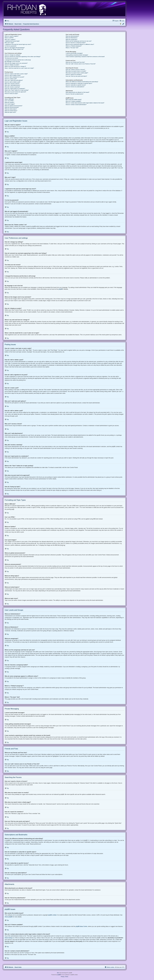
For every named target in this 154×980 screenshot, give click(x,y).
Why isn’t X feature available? (73, 101)
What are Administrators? (72, 36)
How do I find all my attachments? (74, 94)
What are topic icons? (10, 112)
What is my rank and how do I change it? (15, 66)
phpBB (60, 289)
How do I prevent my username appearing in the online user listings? (23, 57)
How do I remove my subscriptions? (75, 87)
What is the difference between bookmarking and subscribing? (82, 82)
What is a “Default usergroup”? (74, 46)
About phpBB (9, 917)
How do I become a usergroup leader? (76, 43)
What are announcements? (12, 107)
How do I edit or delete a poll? (13, 82)
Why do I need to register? (12, 36)
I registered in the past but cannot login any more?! (18, 44)
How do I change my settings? (13, 55)
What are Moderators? (71, 38)
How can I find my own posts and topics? (76, 76)
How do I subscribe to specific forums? (76, 85)
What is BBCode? (9, 99)
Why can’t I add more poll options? (14, 80)
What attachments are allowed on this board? (77, 92)
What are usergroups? (71, 39)
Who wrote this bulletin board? (74, 100)
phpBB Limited (52, 915)
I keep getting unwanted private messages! (77, 55)
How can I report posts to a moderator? (15, 89)
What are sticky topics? (11, 109)
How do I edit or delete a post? (13, 75)
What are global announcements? (14, 106)
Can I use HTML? (9, 101)
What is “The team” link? (72, 48)
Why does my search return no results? (76, 71)
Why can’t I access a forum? (12, 84)
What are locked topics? (11, 111)
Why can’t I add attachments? (12, 85)
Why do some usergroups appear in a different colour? (80, 44)
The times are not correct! (11, 58)
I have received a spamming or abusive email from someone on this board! (85, 57)
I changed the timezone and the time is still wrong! (18, 60)
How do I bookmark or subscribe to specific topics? (79, 83)
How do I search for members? (74, 74)
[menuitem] (7, 21)
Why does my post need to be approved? (15, 92)
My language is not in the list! (12, 61)
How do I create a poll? (11, 79)
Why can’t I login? (9, 43)
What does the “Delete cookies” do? (14, 49)
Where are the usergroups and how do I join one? (79, 41)
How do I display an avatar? (12, 65)
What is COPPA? (9, 38)
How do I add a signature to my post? (14, 77)
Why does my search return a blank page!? (77, 73)
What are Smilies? (9, 102)
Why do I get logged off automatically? (15, 48)
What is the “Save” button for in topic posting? (17, 90)
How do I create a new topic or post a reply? (16, 74)
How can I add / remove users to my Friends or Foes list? (81, 64)
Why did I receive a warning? (12, 87)
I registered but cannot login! (12, 41)
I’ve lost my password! (10, 46)
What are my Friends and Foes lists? (75, 62)
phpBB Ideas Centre (81, 926)
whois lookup (8, 938)
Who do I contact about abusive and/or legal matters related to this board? (85, 103)
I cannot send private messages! (74, 53)
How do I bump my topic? (11, 93)
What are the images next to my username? (16, 63)
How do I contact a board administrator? (76, 105)
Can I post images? (10, 104)
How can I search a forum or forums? (75, 69)
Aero (58, 973)
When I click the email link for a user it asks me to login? (19, 68)
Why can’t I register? (10, 39)
